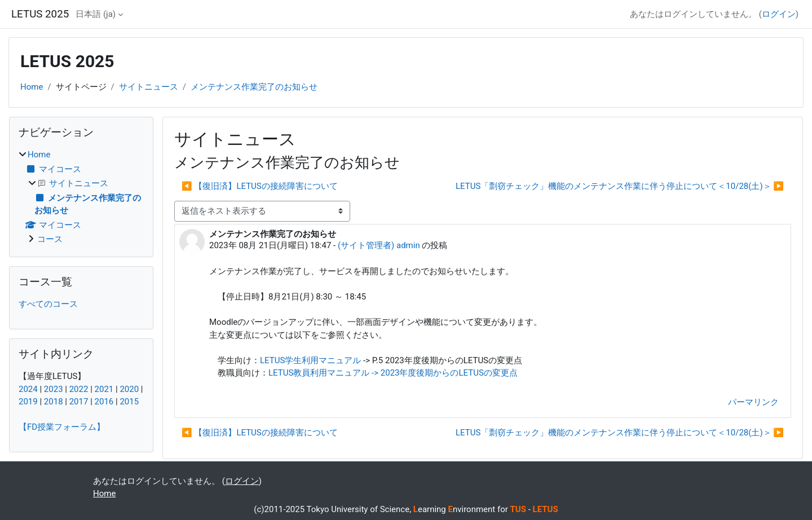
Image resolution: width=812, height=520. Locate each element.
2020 (129, 389)
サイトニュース (149, 87)
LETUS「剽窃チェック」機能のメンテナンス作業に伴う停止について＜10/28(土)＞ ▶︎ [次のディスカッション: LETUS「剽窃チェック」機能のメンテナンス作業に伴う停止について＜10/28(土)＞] (620, 186)
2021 (104, 389)
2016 (104, 402)
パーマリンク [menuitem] (753, 402)
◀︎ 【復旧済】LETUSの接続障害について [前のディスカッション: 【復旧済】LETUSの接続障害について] (260, 186)
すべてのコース (48, 304)
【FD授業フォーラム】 (62, 427)
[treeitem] (81, 197)
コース (50, 239)
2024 (28, 389)
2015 (129, 402)
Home (32, 87)
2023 (54, 389)
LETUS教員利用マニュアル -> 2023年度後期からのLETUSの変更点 (393, 373)
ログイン (779, 14)
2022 (79, 389)
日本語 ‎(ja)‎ (96, 14)
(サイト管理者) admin (379, 245)
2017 (79, 402)
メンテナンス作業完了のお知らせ (254, 87)
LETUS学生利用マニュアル (310, 360)
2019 (28, 402)
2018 (54, 402)
